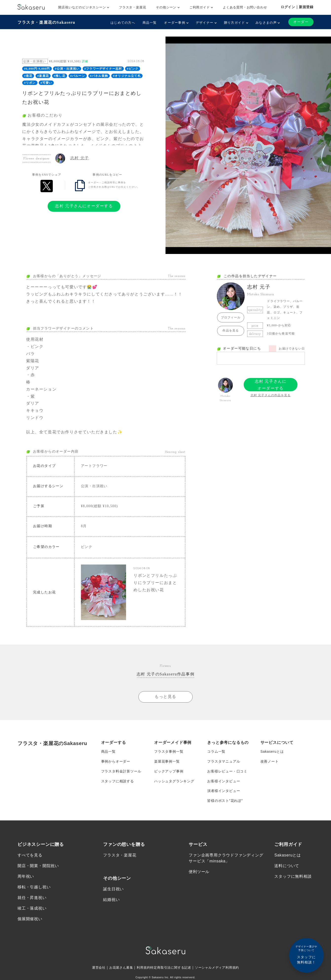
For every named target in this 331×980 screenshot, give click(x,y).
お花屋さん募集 (118, 968)
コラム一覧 (216, 751)
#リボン (30, 83)
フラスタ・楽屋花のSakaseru (46, 22)
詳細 (85, 61)
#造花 (28, 76)
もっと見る (165, 697)
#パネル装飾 (99, 76)
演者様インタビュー (224, 791)
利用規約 (142, 968)
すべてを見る (30, 855)
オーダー (301, 22)
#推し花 (60, 76)
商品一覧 (150, 23)
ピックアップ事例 (169, 771)
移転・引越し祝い (34, 887)
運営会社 (94, 968)
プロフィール (231, 317)
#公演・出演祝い (67, 69)
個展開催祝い (30, 919)
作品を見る (231, 331)
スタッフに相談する (118, 781)
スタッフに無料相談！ (306, 954)
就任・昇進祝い (32, 898)
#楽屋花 (43, 76)
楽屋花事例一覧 (167, 761)
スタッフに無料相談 (293, 877)
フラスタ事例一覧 (169, 751)
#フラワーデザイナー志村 (103, 69)
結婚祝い (111, 900)
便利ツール (199, 872)
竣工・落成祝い (32, 909)
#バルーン (78, 76)
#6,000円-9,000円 (37, 69)
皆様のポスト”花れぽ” (225, 801)
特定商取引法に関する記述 (171, 968)
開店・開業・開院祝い (38, 866)
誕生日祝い (113, 889)
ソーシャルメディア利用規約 (220, 968)
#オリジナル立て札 (127, 76)
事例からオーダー (116, 761)
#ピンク (133, 69)
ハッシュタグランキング (174, 781)
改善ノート (270, 761)
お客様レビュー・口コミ (227, 771)
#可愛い (46, 83)
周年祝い (26, 877)
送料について (287, 866)
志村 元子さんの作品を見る (271, 395)
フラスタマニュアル (224, 761)
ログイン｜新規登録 (297, 7)
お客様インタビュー (224, 781)
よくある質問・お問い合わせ (245, 7)
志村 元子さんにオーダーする (84, 206)
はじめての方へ (123, 23)
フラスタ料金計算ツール (121, 771)
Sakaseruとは (272, 751)
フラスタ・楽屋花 (132, 7)
